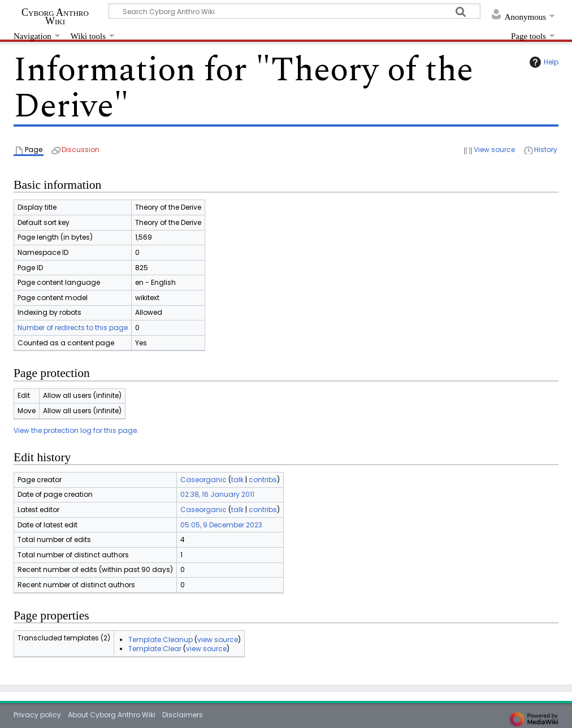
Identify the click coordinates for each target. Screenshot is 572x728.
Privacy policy (37, 715)
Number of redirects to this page (73, 328)
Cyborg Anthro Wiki (55, 16)
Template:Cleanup (161, 640)
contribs (263, 480)
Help (543, 62)
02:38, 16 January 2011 (217, 494)
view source (218, 640)
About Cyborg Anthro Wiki (112, 715)
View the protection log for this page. (76, 430)
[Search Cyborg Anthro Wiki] (294, 11)
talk (237, 480)
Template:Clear (155, 649)
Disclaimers (183, 715)
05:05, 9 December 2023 (221, 525)
